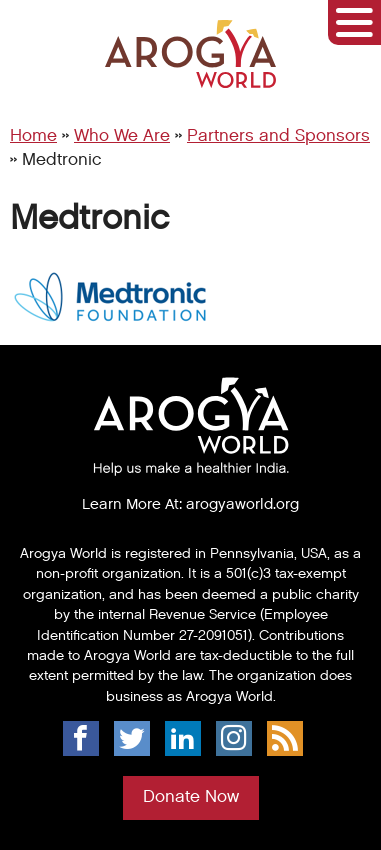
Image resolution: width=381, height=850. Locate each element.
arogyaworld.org (242, 504)
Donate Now (191, 797)
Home (33, 136)
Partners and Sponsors (278, 136)
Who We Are (122, 136)
